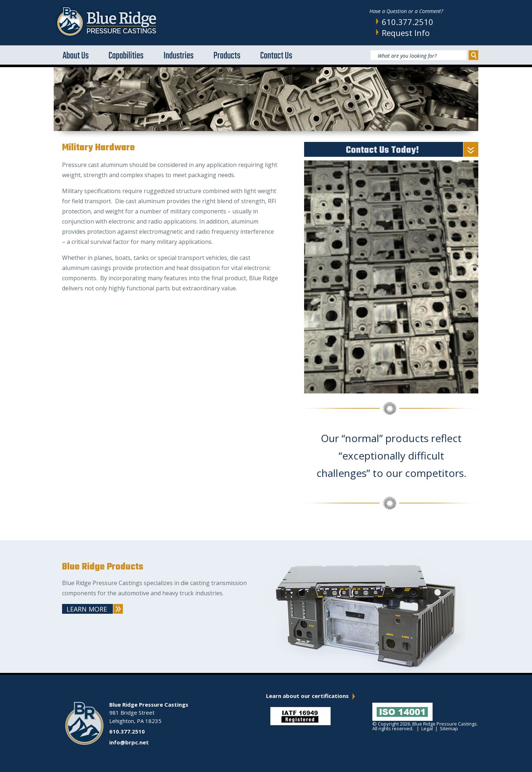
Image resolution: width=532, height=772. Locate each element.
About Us (76, 56)
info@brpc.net (129, 742)
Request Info (406, 33)
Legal (427, 728)
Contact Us (276, 56)
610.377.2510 (408, 22)
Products (227, 56)
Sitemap (449, 728)
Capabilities (126, 56)
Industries (178, 56)
